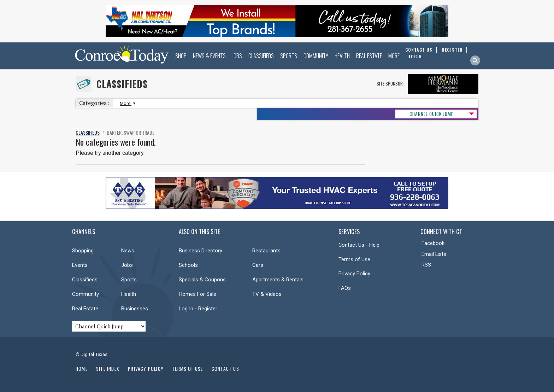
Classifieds (261, 56)
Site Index (108, 369)
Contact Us (225, 369)
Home (82, 369)
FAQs (345, 288)
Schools (188, 265)
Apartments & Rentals (278, 280)
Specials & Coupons (202, 280)
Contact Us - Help (359, 245)
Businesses (135, 309)
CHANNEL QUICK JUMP (432, 114)
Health (342, 56)
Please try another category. (110, 153)
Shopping (83, 251)
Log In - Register (198, 309)
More (394, 56)
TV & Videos (267, 294)
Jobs (237, 56)
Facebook (433, 243)
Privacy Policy (354, 274)
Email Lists (434, 254)
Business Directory (201, 251)
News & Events (209, 56)
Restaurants (266, 251)
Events (80, 265)
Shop (181, 56)
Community (316, 56)
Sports (289, 56)
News (128, 251)
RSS (426, 265)
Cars (258, 265)
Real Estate (369, 56)
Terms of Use (354, 259)
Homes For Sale (198, 294)
